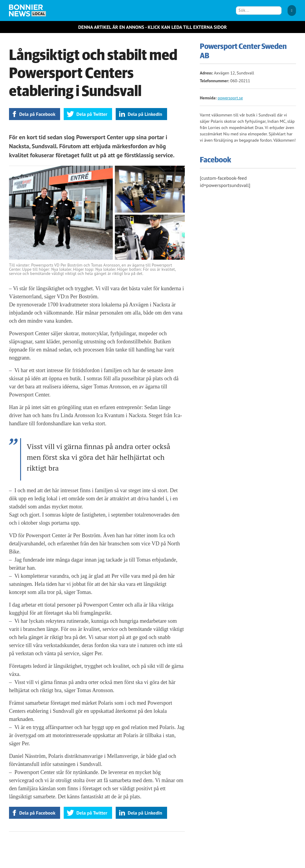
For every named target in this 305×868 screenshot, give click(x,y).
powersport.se (230, 98)
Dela (37, 114)
